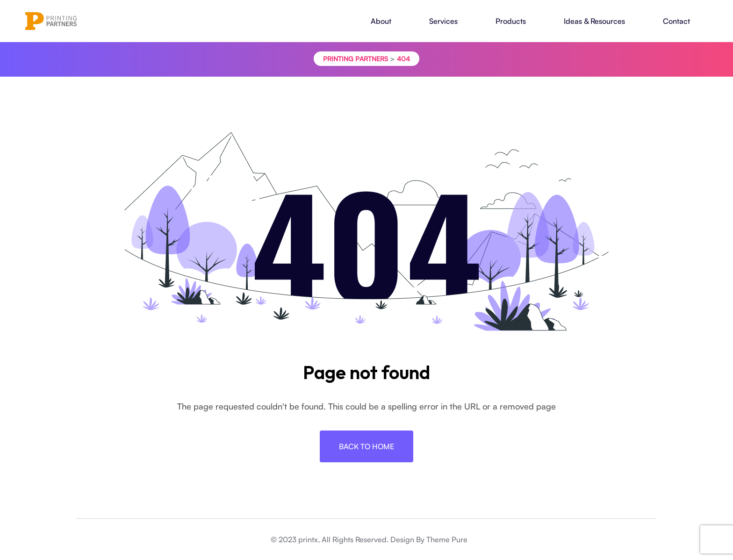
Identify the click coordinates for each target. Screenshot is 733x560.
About (381, 21)
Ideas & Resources (594, 21)
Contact (676, 21)
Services (443, 21)
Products (511, 21)
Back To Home (366, 446)
